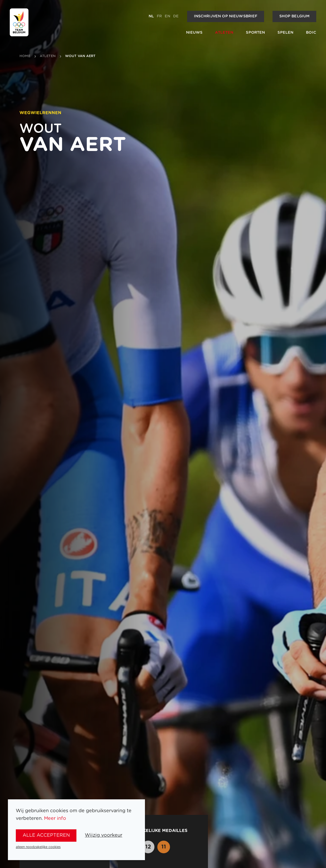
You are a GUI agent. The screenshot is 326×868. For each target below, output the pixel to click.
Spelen (285, 33)
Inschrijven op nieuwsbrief (226, 16)
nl (151, 16)
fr (159, 16)
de (176, 16)
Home (25, 56)
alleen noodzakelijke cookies (38, 847)
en (167, 16)
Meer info (55, 819)
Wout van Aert (80, 56)
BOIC (311, 33)
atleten (48, 56)
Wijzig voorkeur (104, 835)
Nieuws (194, 33)
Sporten (255, 33)
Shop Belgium (295, 16)
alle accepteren (46, 835)
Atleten (224, 33)
